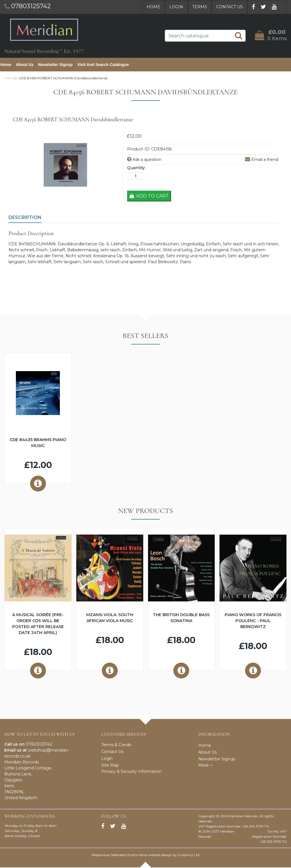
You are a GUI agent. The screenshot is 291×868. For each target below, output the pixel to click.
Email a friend (262, 160)
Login (176, 7)
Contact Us (229, 7)
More (205, 766)
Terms (200, 7)
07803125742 (39, 745)
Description (25, 218)
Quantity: (136, 168)
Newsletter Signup (59, 65)
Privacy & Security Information (131, 772)
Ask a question (144, 160)
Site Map (110, 766)
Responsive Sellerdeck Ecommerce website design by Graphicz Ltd (145, 855)
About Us (29, 65)
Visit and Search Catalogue (107, 65)
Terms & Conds (116, 745)
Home (153, 7)
